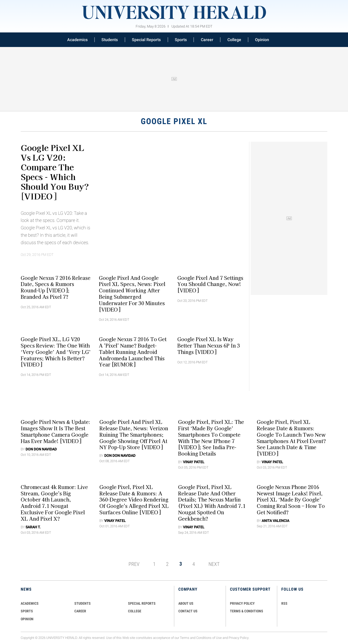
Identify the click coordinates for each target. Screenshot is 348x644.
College (234, 40)
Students (110, 40)
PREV (134, 564)
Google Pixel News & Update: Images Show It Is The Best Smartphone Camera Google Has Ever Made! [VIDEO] (56, 431)
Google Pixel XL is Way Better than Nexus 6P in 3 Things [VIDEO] (209, 345)
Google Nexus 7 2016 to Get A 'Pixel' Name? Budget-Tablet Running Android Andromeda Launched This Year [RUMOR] (133, 352)
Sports (181, 40)
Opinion (262, 40)
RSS (284, 603)
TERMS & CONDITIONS (247, 611)
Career (207, 40)
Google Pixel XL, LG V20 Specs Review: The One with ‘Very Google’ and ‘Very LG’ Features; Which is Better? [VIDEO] (56, 352)
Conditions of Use (209, 638)
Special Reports (146, 40)
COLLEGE (135, 611)
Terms (185, 638)
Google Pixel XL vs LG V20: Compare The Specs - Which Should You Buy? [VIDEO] (55, 172)
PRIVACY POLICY (242, 603)
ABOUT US (186, 603)
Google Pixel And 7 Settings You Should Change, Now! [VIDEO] (210, 284)
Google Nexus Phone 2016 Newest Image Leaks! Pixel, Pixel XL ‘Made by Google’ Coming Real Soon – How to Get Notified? (291, 500)
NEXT (214, 564)
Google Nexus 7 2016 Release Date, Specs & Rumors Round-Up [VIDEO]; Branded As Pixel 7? (56, 287)
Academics (77, 40)
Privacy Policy (239, 638)
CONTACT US (188, 611)
